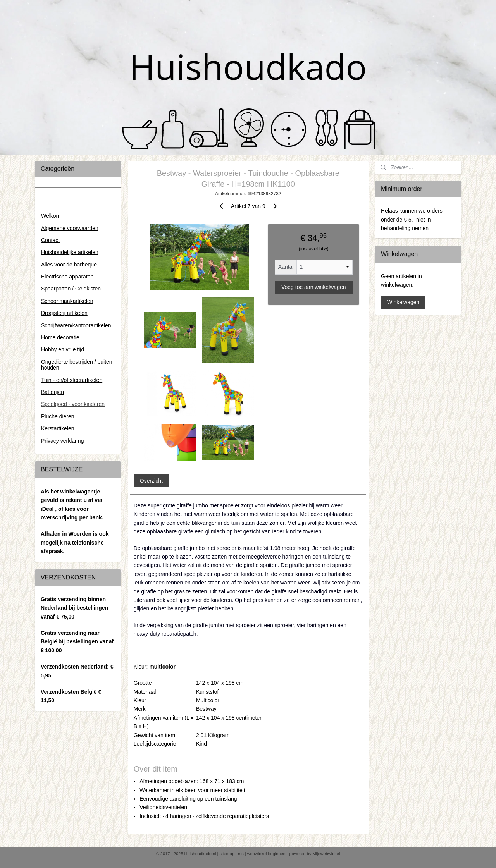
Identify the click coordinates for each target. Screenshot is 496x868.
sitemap (227, 854)
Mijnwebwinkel (326, 854)
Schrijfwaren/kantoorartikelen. (77, 325)
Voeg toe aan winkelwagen (314, 287)
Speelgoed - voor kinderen (73, 404)
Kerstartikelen (58, 428)
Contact (50, 240)
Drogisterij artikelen (64, 313)
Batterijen (53, 392)
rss (241, 854)
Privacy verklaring (62, 441)
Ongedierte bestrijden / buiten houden (77, 365)
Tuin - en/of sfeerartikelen (72, 380)
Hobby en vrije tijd (63, 349)
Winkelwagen (403, 302)
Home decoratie (60, 337)
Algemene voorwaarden (70, 228)
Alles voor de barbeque (69, 265)
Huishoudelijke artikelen (70, 252)
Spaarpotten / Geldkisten (71, 289)
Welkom (51, 216)
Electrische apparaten (67, 277)
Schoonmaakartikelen (67, 301)
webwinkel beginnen (266, 854)
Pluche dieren (58, 416)
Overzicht (151, 481)
